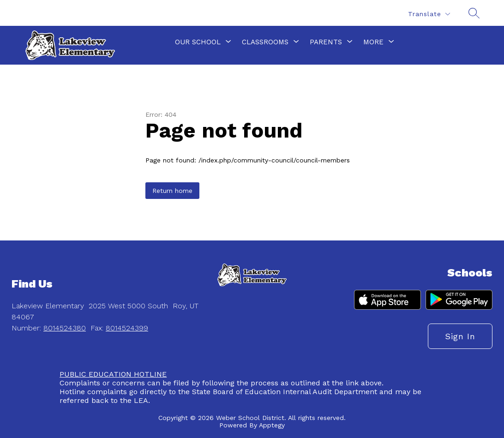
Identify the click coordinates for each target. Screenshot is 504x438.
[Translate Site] (429, 14)
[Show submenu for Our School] (198, 42)
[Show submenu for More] (373, 42)
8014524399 (127, 328)
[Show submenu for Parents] (326, 42)
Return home (172, 191)
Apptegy (272, 425)
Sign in (460, 336)
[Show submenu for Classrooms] (265, 42)
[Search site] (474, 13)
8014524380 (65, 328)
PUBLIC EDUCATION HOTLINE (113, 374)
